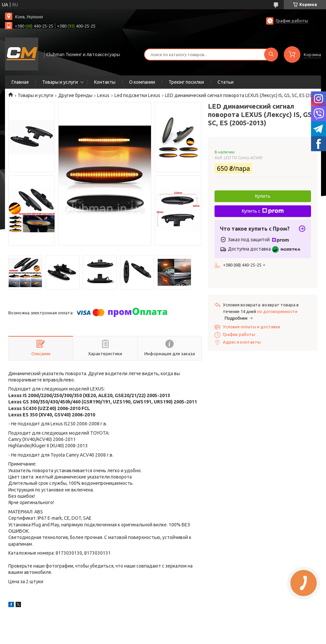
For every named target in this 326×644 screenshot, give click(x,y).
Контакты (105, 82)
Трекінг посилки (186, 82)
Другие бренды (75, 95)
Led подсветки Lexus (137, 95)
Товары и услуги (60, 82)
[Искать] (271, 54)
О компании (142, 82)
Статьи (226, 82)
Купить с (263, 211)
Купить (263, 196)
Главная (20, 82)
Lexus (103, 95)
